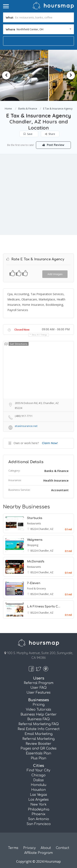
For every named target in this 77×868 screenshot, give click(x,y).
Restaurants (34, 523)
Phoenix (38, 814)
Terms (13, 848)
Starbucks (35, 518)
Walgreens (35, 540)
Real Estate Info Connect (39, 729)
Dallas (38, 780)
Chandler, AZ (46, 529)
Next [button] (71, 75)
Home (8, 109)
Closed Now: (22, 330)
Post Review (53, 145)
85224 (34, 529)
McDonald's (36, 562)
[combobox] (38, 29)
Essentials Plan (38, 753)
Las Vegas (38, 795)
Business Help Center (39, 714)
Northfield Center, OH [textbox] (30, 29)
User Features (38, 693)
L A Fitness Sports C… (44, 607)
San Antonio (38, 819)
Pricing (39, 705)
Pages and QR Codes (38, 748)
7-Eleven (34, 583)
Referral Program (39, 683)
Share (50, 134)
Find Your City (38, 770)
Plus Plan (38, 758)
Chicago (38, 775)
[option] (32, 75)
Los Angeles (38, 800)
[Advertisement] (38, 195)
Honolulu (38, 785)
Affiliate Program (38, 853)
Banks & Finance (28, 109)
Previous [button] (6, 75)
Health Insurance (56, 480)
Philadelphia (39, 809)
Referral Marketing (38, 739)
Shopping (33, 545)
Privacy (29, 848)
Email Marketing (39, 734)
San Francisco (39, 824)
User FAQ (38, 688)
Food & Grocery (36, 589)
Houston (38, 790)
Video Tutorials (38, 710)
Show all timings (40, 335)
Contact (63, 848)
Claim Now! (50, 443)
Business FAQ (38, 719)
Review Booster (38, 744)
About (46, 848)
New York (38, 805)
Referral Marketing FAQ (39, 724)
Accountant (60, 490)
